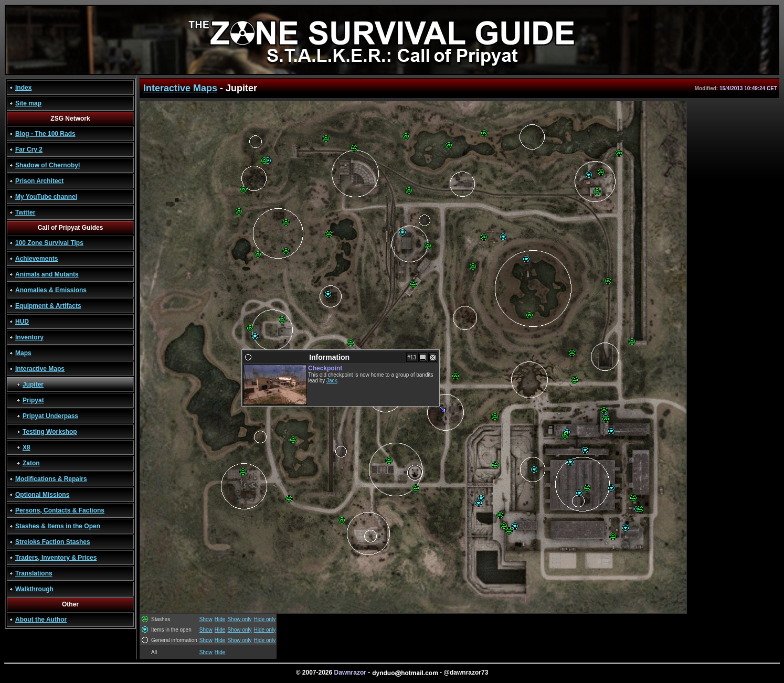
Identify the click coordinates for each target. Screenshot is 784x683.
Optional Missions (42, 495)
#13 (412, 357)
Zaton (31, 463)
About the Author (41, 620)
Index (23, 88)
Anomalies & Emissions (51, 290)
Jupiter (33, 385)
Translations (34, 573)
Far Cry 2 (29, 150)
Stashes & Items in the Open (58, 526)
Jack (332, 381)
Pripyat (33, 400)
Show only (239, 619)
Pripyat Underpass (50, 416)
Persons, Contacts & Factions (60, 510)
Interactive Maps (40, 369)
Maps (23, 353)
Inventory (29, 337)
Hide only (265, 619)
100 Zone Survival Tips (49, 243)
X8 (27, 447)
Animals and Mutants (47, 274)
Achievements (36, 259)
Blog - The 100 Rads (45, 134)
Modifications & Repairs (51, 479)
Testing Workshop (50, 432)
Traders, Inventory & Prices (56, 558)
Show (206, 619)
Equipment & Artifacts (48, 306)
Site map (28, 103)
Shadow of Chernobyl (47, 165)
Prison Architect (39, 181)
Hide (220, 619)
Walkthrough (34, 589)
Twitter (25, 212)
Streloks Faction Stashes (53, 542)
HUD (22, 322)
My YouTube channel (46, 197)
